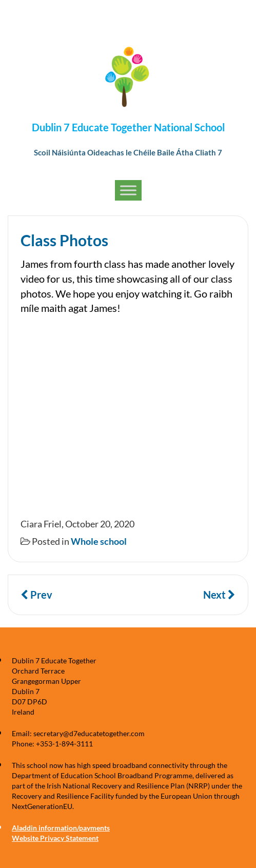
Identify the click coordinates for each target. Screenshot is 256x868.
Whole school (99, 541)
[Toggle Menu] (128, 190)
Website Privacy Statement (55, 838)
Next (219, 595)
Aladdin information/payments (61, 828)
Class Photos (64, 240)
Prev (36, 595)
